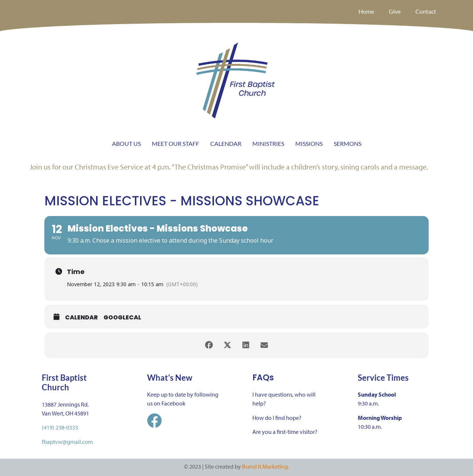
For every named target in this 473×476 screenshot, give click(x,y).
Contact (426, 11)
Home (366, 11)
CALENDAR (226, 143)
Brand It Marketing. (266, 466)
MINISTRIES (268, 143)
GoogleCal (122, 318)
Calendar (81, 318)
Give (395, 11)
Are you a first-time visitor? (285, 432)
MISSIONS (309, 143)
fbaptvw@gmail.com (67, 442)
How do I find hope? (277, 418)
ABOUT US (126, 143)
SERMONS (348, 143)
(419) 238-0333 (60, 427)
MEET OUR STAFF (176, 143)
